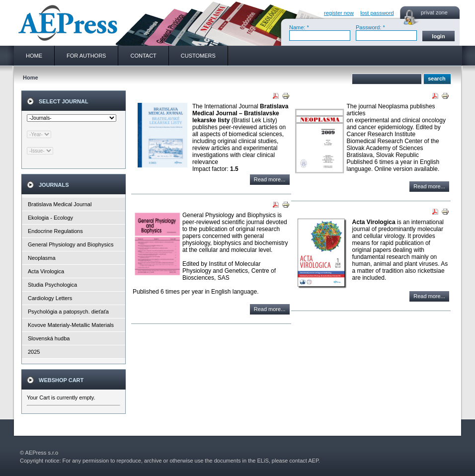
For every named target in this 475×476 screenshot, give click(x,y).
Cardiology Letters (50, 298)
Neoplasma (42, 258)
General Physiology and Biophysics (71, 244)
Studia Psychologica (52, 285)
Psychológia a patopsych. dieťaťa (68, 312)
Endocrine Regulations (55, 231)
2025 (34, 352)
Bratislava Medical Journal (60, 204)
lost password (377, 13)
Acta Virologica (46, 271)
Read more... (270, 179)
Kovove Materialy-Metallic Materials (71, 325)
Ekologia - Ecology (50, 218)
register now (339, 13)
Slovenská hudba (49, 338)
